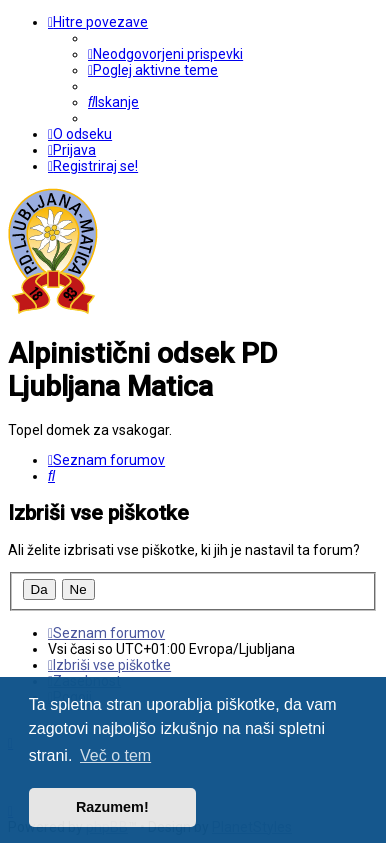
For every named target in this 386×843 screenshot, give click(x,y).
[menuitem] (165, 54)
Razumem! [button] (112, 807)
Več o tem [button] (115, 755)
